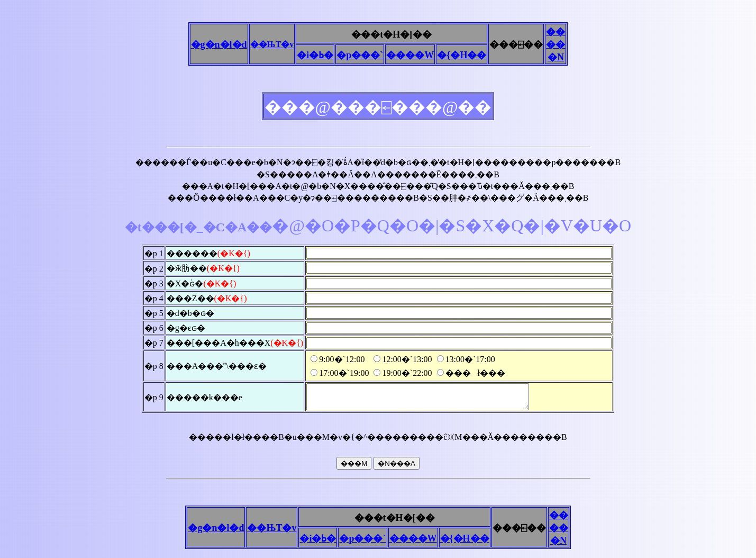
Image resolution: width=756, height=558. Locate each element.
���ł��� (471, 373)
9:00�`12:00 (338, 359)
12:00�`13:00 (403, 359)
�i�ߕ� (315, 55)
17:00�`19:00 (340, 373)
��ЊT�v (272, 44)
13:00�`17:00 (466, 359)
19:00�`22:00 (403, 373)
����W (410, 55)
